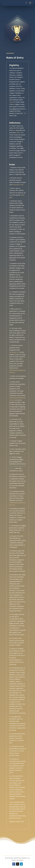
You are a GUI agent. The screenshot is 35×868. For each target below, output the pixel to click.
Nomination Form (18, 198)
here (14, 144)
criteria (11, 115)
